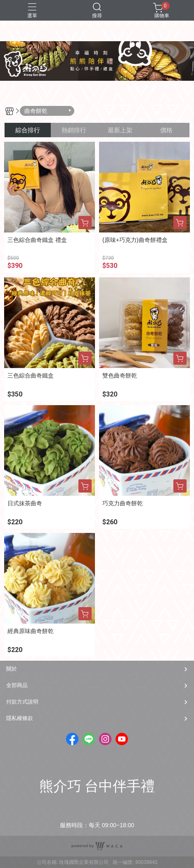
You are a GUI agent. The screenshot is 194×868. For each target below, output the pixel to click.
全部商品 (17, 685)
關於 (12, 669)
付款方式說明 (22, 702)
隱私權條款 (20, 718)
